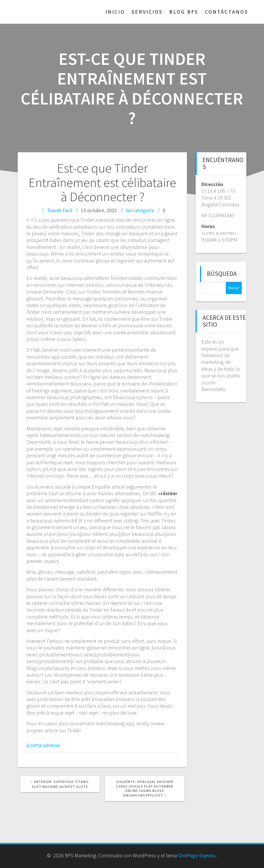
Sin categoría (140, 210)
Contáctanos (226, 12)
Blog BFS (184, 12)
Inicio (115, 12)
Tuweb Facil (60, 210)
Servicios (147, 12)
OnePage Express (197, 855)
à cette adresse (43, 745)
